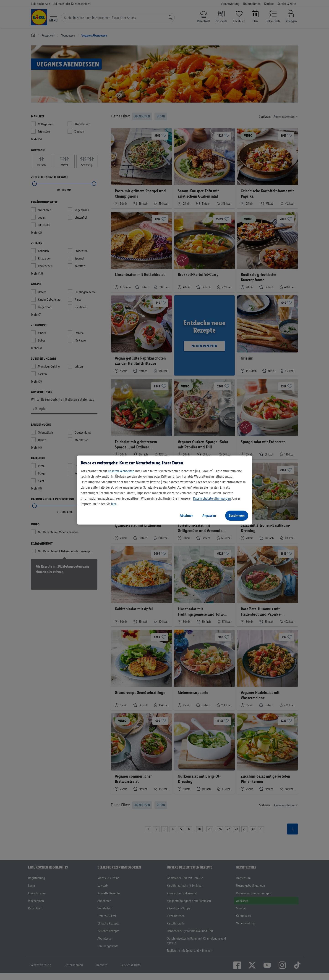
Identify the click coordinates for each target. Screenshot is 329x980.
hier (114, 504)
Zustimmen (237, 515)
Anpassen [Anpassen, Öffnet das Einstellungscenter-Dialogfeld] (209, 515)
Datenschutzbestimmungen (212, 498)
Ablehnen (187, 515)
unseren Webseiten (121, 471)
